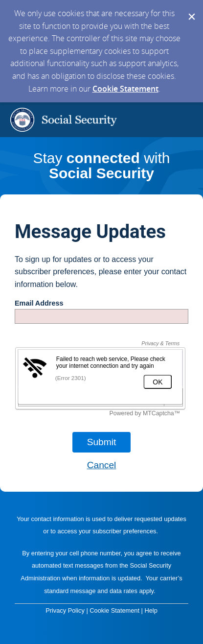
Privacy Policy (65, 610)
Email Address (39, 303)
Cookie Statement (125, 89)
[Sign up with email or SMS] (102, 442)
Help (151, 610)
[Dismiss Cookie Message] (191, 9)
